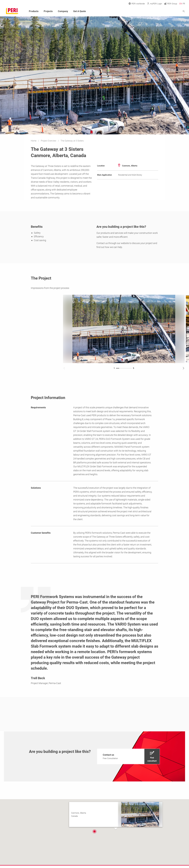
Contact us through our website (113, 243)
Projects (48, 11)
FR (184, 4)
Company (63, 11)
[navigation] (128, 756)
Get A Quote (80, 11)
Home (34, 141)
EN (181, 4)
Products (34, 11)
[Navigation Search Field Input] (169, 11)
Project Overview (49, 141)
